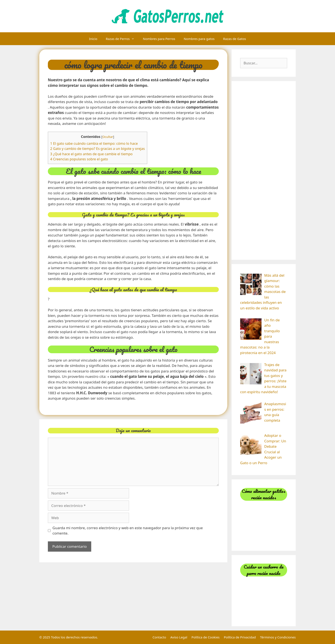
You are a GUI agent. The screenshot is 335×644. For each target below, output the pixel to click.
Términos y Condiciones (278, 637)
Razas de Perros (122, 39)
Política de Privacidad (240, 637)
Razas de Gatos (234, 39)
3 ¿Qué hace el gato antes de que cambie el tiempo (91, 154)
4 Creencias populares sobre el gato (79, 159)
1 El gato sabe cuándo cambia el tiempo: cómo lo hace (94, 143)
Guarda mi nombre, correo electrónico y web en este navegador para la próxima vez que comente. (128, 531)
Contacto (159, 637)
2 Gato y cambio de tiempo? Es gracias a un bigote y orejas (98, 149)
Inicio (93, 39)
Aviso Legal (179, 637)
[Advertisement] (264, 170)
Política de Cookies (205, 637)
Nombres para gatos (199, 39)
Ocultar (108, 137)
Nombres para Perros (159, 39)
